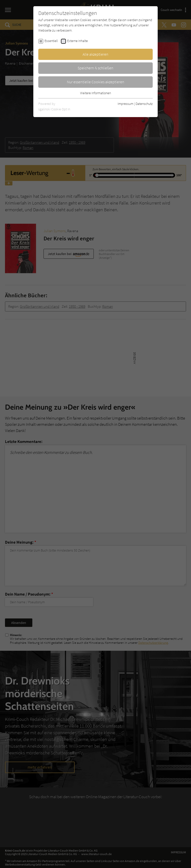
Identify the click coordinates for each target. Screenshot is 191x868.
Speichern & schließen (95, 68)
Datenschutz (144, 104)
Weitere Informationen (95, 93)
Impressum (125, 104)
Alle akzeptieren (95, 54)
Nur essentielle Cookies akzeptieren (96, 82)
